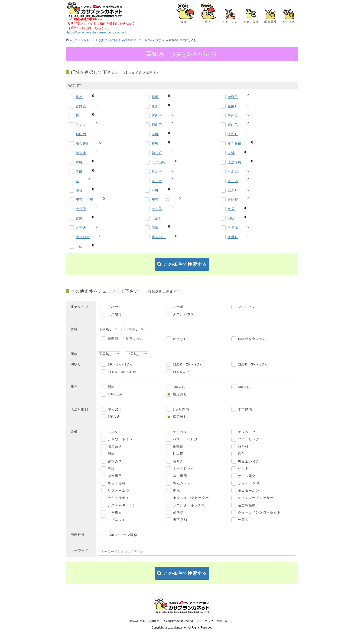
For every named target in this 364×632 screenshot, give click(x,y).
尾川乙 (233, 181)
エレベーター (249, 432)
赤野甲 (233, 97)
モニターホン (249, 490)
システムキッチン (122, 505)
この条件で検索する (185, 264)
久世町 (233, 237)
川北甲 (157, 171)
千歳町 (157, 218)
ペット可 (245, 468)
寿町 (155, 190)
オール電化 (247, 476)
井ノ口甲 (83, 237)
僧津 (155, 228)
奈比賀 (233, 200)
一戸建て (115, 314)
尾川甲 (157, 181)
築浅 (176, 490)
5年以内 (244, 387)
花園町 (233, 106)
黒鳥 (79, 97)
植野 (155, 144)
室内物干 (180, 512)
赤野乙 (81, 106)
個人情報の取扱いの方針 (178, 621)
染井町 (157, 153)
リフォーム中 (249, 483)
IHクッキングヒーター (191, 498)
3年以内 (179, 387)
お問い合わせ (224, 621)
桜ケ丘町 (235, 144)
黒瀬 (155, 97)
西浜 (155, 106)
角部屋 (178, 447)
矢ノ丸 (81, 125)
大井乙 (157, 209)
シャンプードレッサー (256, 498)
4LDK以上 (181, 372)
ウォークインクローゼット (259, 512)
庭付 (242, 454)
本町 (79, 162)
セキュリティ (119, 498)
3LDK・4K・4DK (122, 372)
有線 (111, 468)
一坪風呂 (115, 512)
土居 (231, 209)
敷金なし (180, 339)
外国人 (243, 520)
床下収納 (180, 520)
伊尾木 (233, 228)
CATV (113, 432)
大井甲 (81, 209)
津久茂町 (83, 144)
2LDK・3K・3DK (252, 364)
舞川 (79, 115)
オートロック (184, 468)
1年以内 (114, 417)
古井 (79, 218)
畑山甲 (157, 125)
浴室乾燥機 (247, 505)
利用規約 (154, 621)
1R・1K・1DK (120, 364)
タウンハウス (184, 314)
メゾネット (117, 520)
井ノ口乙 (159, 237)
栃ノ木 (81, 153)
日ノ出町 (159, 162)
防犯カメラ (182, 483)
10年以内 (115, 394)
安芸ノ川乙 (161, 200)
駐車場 (178, 454)
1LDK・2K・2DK (187, 364)
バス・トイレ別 (185, 439)
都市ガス (115, 461)
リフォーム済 (119, 490)
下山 (79, 246)
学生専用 (180, 476)
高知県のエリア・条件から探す (142, 40)
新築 (111, 387)
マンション (247, 307)
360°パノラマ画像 (123, 535)
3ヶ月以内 (181, 409)
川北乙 (233, 171)
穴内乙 (233, 115)
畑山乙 (233, 125)
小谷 (79, 190)
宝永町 (233, 190)
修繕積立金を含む (252, 339)
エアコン (180, 432)
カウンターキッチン (189, 505)
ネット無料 (117, 483)
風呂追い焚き (249, 461)
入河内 (81, 228)
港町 (155, 134)
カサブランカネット (82, 40)
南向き (178, 461)
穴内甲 (157, 115)
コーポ (178, 307)
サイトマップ (205, 621)
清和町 (233, 134)
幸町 (79, 171)
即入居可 (115, 409)
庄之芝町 (235, 162)
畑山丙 (81, 134)
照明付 (243, 447)
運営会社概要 (137, 621)
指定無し (180, 394)
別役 (231, 218)
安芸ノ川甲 (85, 200)
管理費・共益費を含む (126, 339)
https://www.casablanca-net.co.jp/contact (96, 32)
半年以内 (245, 409)
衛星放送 (115, 447)
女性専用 (115, 476)
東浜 (231, 153)
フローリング (249, 439)
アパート (115, 307)
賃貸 (102, 40)
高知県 (114, 40)
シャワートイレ (120, 439)
